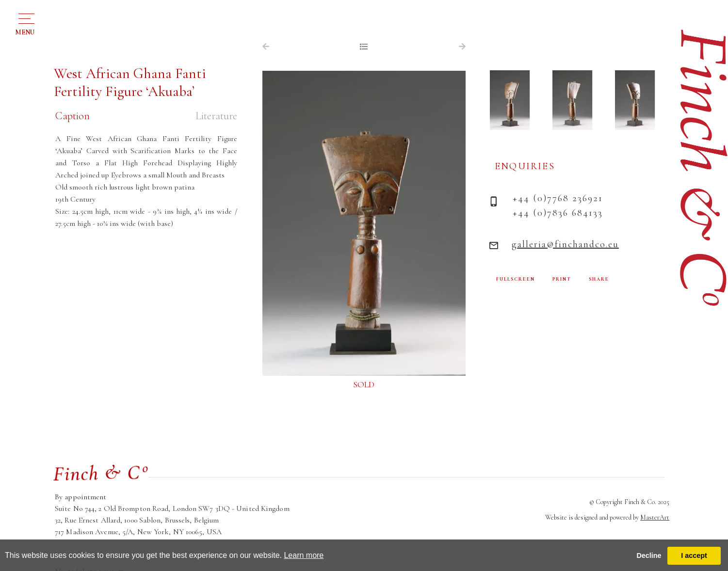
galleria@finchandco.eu (565, 244)
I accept (694, 555)
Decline (649, 555)
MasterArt (655, 517)
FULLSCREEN (516, 279)
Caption (73, 116)
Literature (216, 116)
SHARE (599, 279)
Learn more (304, 555)
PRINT (562, 279)
